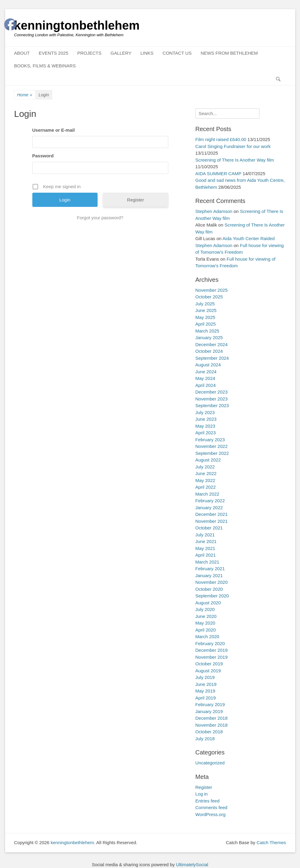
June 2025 (206, 310)
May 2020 (205, 623)
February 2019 (210, 704)
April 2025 (206, 324)
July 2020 (205, 609)
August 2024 (208, 365)
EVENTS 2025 (53, 53)
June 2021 (206, 541)
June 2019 (206, 684)
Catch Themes (271, 842)
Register (136, 200)
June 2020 (206, 616)
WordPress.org (211, 814)
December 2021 (212, 514)
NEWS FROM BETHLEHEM (229, 53)
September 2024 (212, 358)
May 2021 (205, 548)
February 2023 (210, 440)
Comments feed (211, 807)
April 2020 (206, 630)
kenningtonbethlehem (77, 25)
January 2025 (209, 338)
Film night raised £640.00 (221, 139)
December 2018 (212, 718)
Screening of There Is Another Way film (235, 160)
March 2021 (207, 562)
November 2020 (212, 582)
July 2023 (205, 412)
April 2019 (206, 698)
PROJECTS (89, 53)
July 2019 (205, 677)
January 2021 (209, 575)
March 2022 (207, 494)
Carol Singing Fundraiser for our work (233, 146)
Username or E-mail (54, 130)
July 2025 (205, 304)
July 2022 (205, 467)
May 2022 (205, 480)
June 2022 (206, 473)
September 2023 (212, 405)
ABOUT (22, 53)
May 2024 (205, 378)
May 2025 (205, 317)
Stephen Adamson (214, 211)
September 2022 (212, 453)
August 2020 (208, 603)
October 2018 (209, 732)
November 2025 (212, 290)
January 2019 (209, 711)
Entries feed (208, 801)
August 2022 (208, 460)
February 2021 (210, 569)
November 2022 (212, 446)
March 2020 (207, 637)
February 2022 (210, 501)
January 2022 (209, 508)
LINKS (147, 53)
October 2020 (209, 589)
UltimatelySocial (192, 865)
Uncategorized (210, 763)
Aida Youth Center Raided (249, 238)
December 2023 (212, 392)
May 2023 (205, 426)
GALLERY (121, 53)
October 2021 (209, 528)
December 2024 (212, 344)
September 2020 (212, 596)
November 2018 (212, 725)
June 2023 (206, 419)
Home (25, 95)
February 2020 (210, 643)
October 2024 (209, 351)
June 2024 (206, 372)
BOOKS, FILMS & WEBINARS (45, 66)
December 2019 (212, 650)
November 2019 (212, 657)
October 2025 (209, 297)
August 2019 (208, 671)
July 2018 (205, 739)
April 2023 (206, 433)
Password (43, 156)
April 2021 (206, 555)
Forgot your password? (100, 218)
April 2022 (206, 487)
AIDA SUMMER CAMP (218, 174)
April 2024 (206, 385)
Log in (202, 794)
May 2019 (205, 691)
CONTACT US (177, 53)
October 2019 (209, 664)
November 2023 (212, 399)
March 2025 (207, 331)
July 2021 (205, 535)
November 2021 (212, 521)
